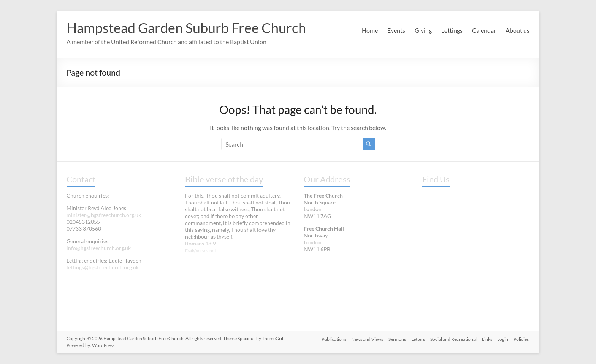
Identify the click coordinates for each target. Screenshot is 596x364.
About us (518, 30)
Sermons (394, 338)
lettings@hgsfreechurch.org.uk (103, 267)
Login (503, 338)
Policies (522, 338)
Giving (423, 30)
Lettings (452, 30)
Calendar (484, 30)
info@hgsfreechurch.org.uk (99, 248)
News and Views (363, 338)
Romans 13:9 (201, 243)
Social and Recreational (452, 338)
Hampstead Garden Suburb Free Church (186, 28)
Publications (329, 338)
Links (486, 338)
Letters (415, 338)
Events (396, 30)
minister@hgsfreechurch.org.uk (104, 215)
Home (370, 30)
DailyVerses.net (201, 251)
